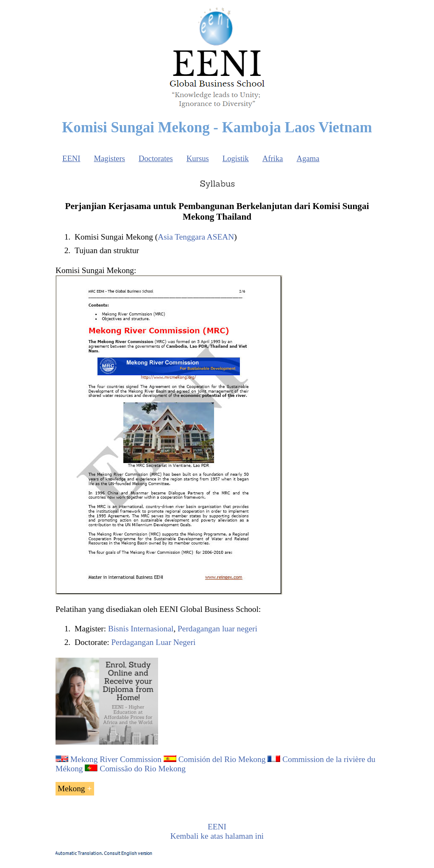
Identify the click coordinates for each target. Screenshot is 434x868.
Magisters (109, 158)
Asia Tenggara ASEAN (196, 237)
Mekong (71, 788)
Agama (308, 158)
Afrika (273, 158)
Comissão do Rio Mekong (143, 769)
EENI (71, 158)
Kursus (198, 158)
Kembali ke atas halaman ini (217, 836)
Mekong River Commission (116, 759)
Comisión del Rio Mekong (222, 759)
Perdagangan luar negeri (217, 629)
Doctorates (156, 158)
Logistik (236, 158)
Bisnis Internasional (141, 629)
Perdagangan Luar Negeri (154, 642)
